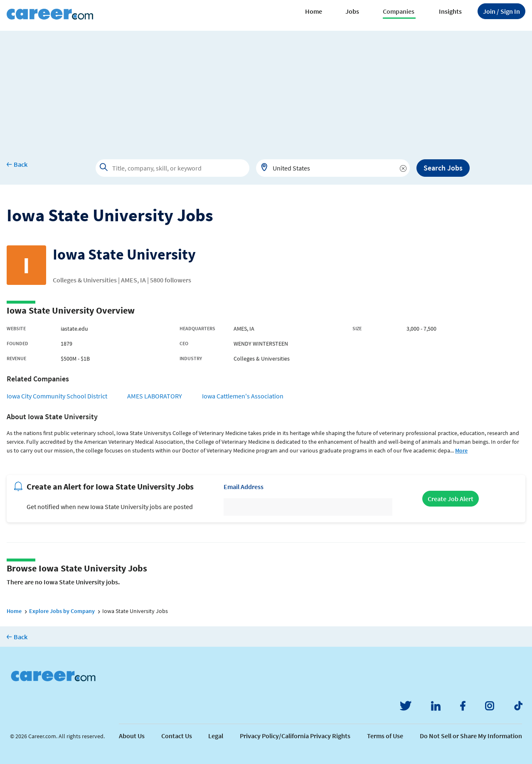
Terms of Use (385, 736)
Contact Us (177, 736)
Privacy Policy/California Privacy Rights (295, 736)
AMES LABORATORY (155, 396)
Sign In (501, 11)
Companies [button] (399, 11)
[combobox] (333, 168)
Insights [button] (450, 11)
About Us (132, 736)
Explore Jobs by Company (62, 611)
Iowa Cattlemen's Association (243, 396)
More (461, 450)
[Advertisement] (266, 89)
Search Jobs (443, 168)
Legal (216, 736)
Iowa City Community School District (57, 396)
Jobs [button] (352, 11)
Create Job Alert (451, 499)
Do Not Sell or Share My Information (471, 736)
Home (314, 11)
